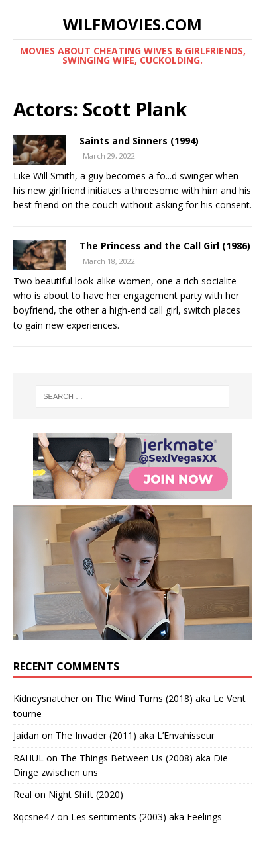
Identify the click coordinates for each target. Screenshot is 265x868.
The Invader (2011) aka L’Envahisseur (135, 735)
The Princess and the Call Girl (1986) (165, 246)
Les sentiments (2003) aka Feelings (146, 817)
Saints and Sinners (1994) (139, 141)
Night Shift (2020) (86, 794)
